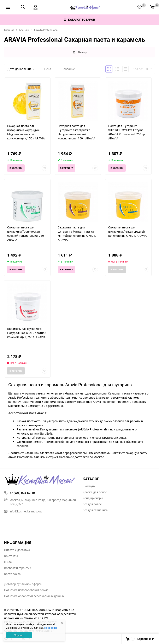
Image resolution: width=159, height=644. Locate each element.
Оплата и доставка (17, 550)
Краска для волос (95, 492)
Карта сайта (12, 574)
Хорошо (19, 635)
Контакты (11, 556)
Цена (48, 69)
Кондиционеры (93, 498)
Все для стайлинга (95, 510)
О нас (8, 562)
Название (68, 69)
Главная (9, 30)
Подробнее (51, 628)
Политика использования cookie (26, 590)
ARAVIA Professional (46, 30)
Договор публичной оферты (23, 584)
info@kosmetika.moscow (23, 511)
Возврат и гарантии (18, 568)
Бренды (24, 30)
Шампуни (89, 486)
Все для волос (92, 504)
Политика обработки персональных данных (34, 596)
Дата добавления (21, 69)
